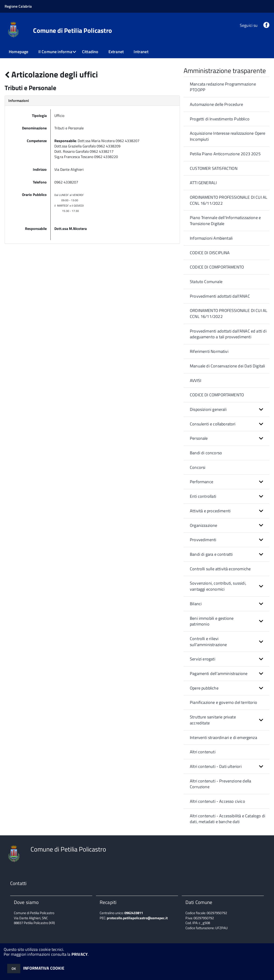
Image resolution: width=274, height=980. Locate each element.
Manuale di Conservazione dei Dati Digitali (228, 366)
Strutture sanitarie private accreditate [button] (213, 720)
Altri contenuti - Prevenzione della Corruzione (220, 784)
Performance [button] (202, 482)
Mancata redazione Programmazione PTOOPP (223, 87)
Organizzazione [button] (204, 525)
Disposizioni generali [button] (208, 409)
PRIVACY (80, 954)
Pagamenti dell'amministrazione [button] (219, 673)
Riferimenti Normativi (209, 351)
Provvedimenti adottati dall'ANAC (220, 296)
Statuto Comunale (206, 282)
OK (14, 969)
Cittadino (90, 52)
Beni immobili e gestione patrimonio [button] (212, 621)
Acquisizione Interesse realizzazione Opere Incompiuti (228, 136)
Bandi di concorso (206, 453)
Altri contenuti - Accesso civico (217, 801)
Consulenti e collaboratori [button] (213, 424)
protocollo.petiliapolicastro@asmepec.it (137, 918)
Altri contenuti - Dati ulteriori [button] (216, 766)
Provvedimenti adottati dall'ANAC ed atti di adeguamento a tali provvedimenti (228, 334)
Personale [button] (199, 438)
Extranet (116, 52)
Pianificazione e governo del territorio (223, 702)
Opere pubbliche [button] (204, 688)
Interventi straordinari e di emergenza (223, 737)
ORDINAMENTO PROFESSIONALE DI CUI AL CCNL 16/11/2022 (229, 200)
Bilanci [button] (196, 604)
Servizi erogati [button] (203, 659)
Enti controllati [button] (203, 496)
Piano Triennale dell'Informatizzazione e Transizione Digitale (225, 221)
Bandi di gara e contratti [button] (211, 554)
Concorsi (198, 467)
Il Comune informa (55, 52)
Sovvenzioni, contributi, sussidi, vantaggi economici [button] (218, 586)
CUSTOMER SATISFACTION (214, 168)
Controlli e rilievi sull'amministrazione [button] (208, 642)
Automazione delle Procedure (216, 104)
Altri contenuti (203, 752)
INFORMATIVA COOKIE (44, 968)
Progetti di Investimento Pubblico (220, 119)
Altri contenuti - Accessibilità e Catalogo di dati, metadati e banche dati (228, 819)
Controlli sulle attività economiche (220, 569)
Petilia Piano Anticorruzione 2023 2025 (225, 154)
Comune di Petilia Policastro (72, 31)
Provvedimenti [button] (203, 540)
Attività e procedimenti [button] (210, 511)
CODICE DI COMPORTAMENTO (217, 267)
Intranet (141, 52)
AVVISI (195, 380)
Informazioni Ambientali (211, 238)
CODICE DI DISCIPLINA (210, 253)
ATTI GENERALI (203, 183)
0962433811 (134, 913)
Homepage (18, 52)
